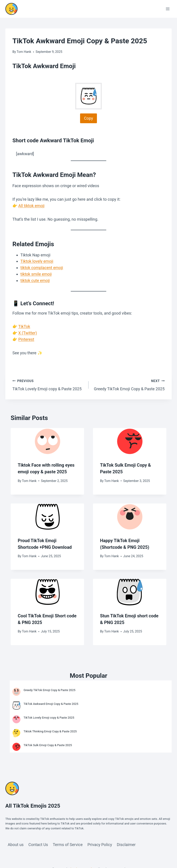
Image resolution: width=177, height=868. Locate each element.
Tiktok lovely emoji (37, 261)
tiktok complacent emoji (42, 268)
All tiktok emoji (31, 206)
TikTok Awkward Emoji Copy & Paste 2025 (51, 704)
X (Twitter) (28, 333)
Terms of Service (68, 845)
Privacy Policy (100, 845)
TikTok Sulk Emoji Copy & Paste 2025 (48, 745)
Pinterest (26, 339)
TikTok (24, 326)
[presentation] (47, 441)
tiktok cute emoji (35, 280)
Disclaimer (126, 845)
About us (16, 845)
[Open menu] (168, 9)
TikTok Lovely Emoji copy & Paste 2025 (48, 384)
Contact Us (38, 845)
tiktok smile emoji (36, 274)
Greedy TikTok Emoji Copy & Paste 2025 (129, 384)
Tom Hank (24, 52)
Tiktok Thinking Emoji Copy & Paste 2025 (51, 731)
